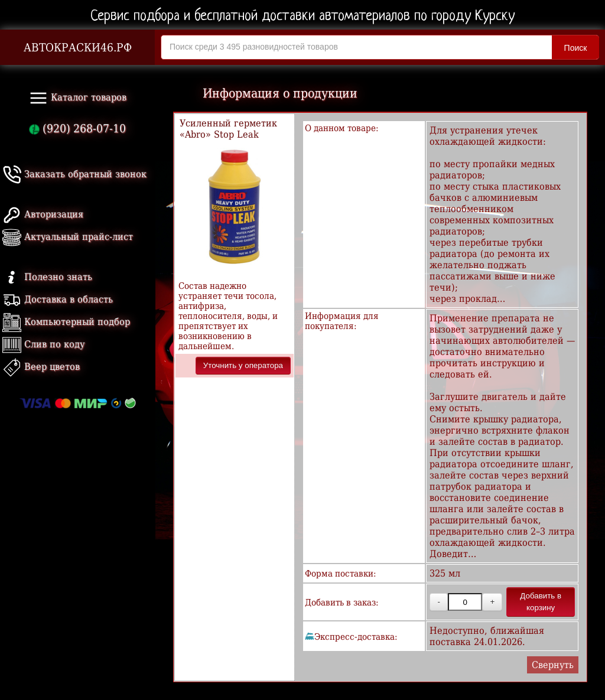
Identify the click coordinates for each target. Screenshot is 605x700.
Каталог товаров (78, 98)
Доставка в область (58, 299)
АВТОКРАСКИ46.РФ (78, 48)
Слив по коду (43, 344)
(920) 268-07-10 (77, 128)
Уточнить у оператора (243, 365)
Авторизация (43, 214)
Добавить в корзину (541, 602)
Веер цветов (41, 367)
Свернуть (553, 665)
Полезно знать (47, 277)
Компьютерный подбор (66, 322)
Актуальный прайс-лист (68, 237)
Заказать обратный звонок (74, 174)
